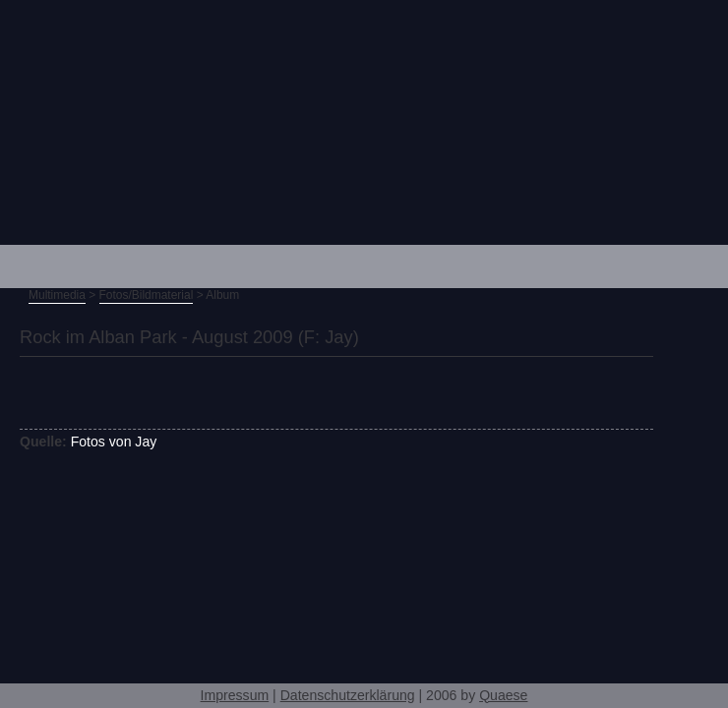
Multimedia (57, 295)
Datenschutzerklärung (348, 695)
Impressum (235, 695)
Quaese (503, 695)
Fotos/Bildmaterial (147, 295)
